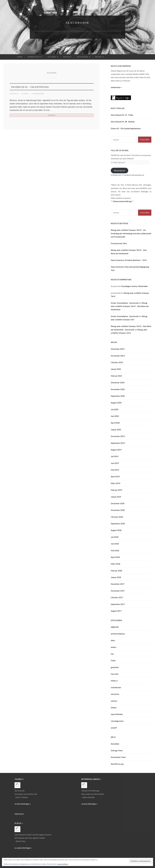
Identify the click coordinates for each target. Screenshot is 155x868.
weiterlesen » (116, 87)
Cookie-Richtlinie (62, 864)
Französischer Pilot (119, 243)
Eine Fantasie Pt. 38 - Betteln (123, 122)
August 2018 (116, 530)
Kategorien (83, 57)
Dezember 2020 (118, 382)
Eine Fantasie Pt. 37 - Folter (122, 115)
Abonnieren (119, 171)
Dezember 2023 (118, 349)
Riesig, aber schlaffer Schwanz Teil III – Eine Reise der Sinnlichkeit (130, 306)
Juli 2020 (115, 409)
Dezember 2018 (118, 503)
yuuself (27, 93)
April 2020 (115, 423)
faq (112, 654)
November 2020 (118, 389)
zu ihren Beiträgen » (23, 804)
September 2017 (118, 604)
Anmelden (115, 744)
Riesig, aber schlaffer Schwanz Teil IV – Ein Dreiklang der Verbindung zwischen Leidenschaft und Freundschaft (131, 233)
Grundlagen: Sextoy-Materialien (134, 286)
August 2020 (116, 403)
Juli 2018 (115, 537)
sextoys (114, 701)
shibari (114, 707)
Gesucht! (67, 57)
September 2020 (118, 396)
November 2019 (118, 436)
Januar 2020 (116, 430)
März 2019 (115, 483)
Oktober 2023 (117, 362)
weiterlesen (52, 116)
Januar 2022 (116, 369)
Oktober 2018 (117, 517)
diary (113, 640)
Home (20, 57)
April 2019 (115, 476)
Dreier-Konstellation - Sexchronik (125, 303)
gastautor (115, 667)
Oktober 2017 (117, 597)
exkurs (114, 647)
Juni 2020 (115, 416)
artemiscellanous (118, 634)
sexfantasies (116, 687)
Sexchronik (77, 22)
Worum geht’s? (35, 57)
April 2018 (115, 557)
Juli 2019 (115, 456)
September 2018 (118, 524)
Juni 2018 (115, 544)
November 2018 (118, 510)
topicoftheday (117, 714)
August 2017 (116, 611)
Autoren (52, 57)
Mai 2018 (115, 550)
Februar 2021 (116, 376)
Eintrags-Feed (117, 750)
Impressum (19, 814)
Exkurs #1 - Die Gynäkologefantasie (126, 128)
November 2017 (118, 591)
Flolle (113, 660)
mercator (115, 674)
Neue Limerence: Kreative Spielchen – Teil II (129, 260)
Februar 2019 (116, 490)
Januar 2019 (116, 497)
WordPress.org (117, 764)
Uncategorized (117, 721)
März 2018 (115, 564)
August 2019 (116, 450)
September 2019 (118, 443)
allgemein (115, 627)
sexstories (115, 694)
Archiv (98, 57)
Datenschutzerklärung (122, 201)
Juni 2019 (115, 463)
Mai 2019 (115, 470)
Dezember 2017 (118, 584)
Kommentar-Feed (118, 757)
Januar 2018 (116, 577)
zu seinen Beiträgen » (23, 848)
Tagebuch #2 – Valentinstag (42, 87)
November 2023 (118, 356)
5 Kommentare (41, 93)
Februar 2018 (116, 571)
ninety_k (114, 681)
